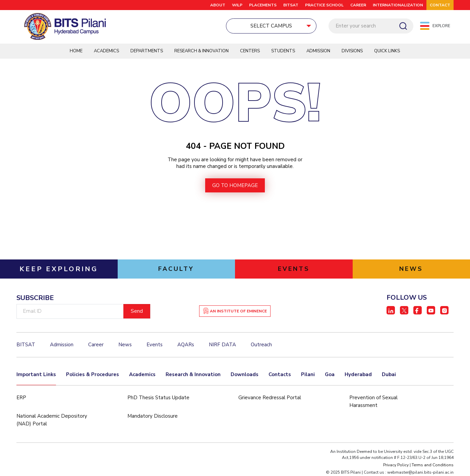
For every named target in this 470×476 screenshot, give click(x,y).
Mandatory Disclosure (153, 416)
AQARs (186, 345)
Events (155, 345)
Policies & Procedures (93, 374)
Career (96, 345)
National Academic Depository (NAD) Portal (52, 420)
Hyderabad (358, 374)
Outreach (261, 345)
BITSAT (291, 5)
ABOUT (218, 5)
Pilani (308, 374)
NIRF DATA (222, 345)
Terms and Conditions (433, 465)
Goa (330, 374)
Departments (147, 51)
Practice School (324, 5)
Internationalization (398, 5)
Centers (250, 51)
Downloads (245, 374)
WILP (237, 5)
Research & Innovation (201, 51)
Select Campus (239, 26)
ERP (21, 398)
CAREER (358, 5)
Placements (263, 5)
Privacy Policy (396, 465)
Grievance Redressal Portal (270, 398)
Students (283, 51)
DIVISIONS (352, 51)
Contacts (280, 374)
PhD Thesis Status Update (158, 398)
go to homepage (235, 185)
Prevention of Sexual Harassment (373, 401)
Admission (318, 51)
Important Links (36, 374)
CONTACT (440, 5)
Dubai (389, 374)
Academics (106, 51)
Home (76, 51)
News (125, 345)
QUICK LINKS (387, 51)
